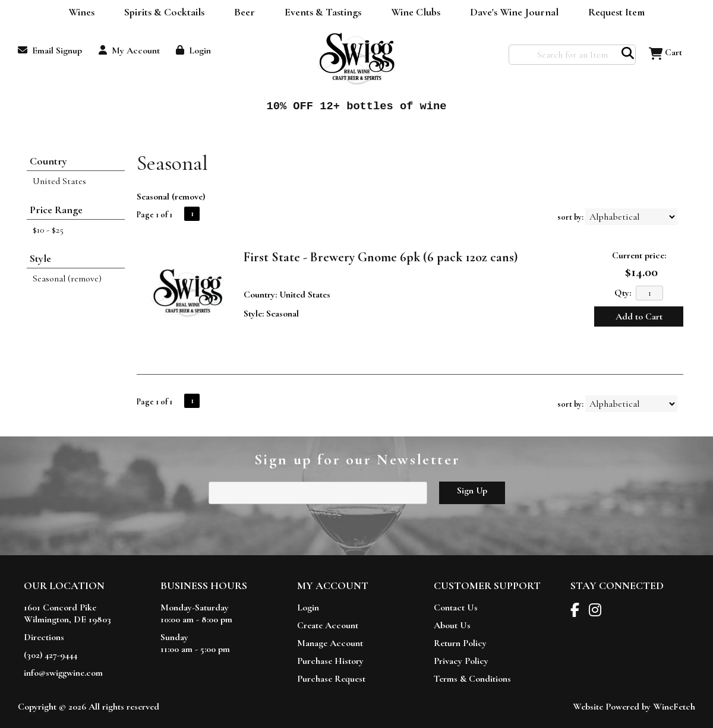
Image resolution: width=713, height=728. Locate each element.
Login (193, 50)
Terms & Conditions (472, 679)
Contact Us (456, 607)
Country (48, 161)
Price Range (56, 210)
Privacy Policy (461, 661)
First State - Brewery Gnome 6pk (381, 257)
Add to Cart (639, 316)
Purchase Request (331, 679)
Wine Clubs (412, 13)
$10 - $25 (48, 230)
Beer (241, 13)
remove (189, 197)
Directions (44, 637)
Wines (78, 13)
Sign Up (472, 490)
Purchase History (330, 661)
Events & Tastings (323, 12)
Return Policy (460, 643)
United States (59, 181)
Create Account (328, 625)
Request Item (616, 12)
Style (40, 258)
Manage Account (330, 643)
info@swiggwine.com (63, 673)
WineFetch (674, 707)
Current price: (639, 255)
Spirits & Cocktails (160, 13)
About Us (452, 625)
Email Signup (50, 50)
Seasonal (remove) (67, 278)
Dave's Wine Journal (510, 13)
